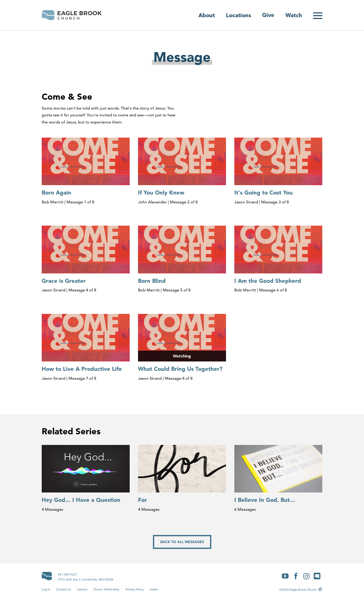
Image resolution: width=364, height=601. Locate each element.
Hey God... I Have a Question (81, 500)
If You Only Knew (161, 192)
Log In (46, 589)
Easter (154, 589)
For (142, 500)
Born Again (56, 192)
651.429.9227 (67, 574)
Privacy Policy (135, 589)
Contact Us (63, 589)
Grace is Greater (64, 281)
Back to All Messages (182, 542)
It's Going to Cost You (264, 192)
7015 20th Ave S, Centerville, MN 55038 (86, 579)
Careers (82, 589)
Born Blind (152, 281)
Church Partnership (106, 589)
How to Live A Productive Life (82, 369)
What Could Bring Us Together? (180, 369)
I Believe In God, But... (265, 500)
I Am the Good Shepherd (268, 281)
